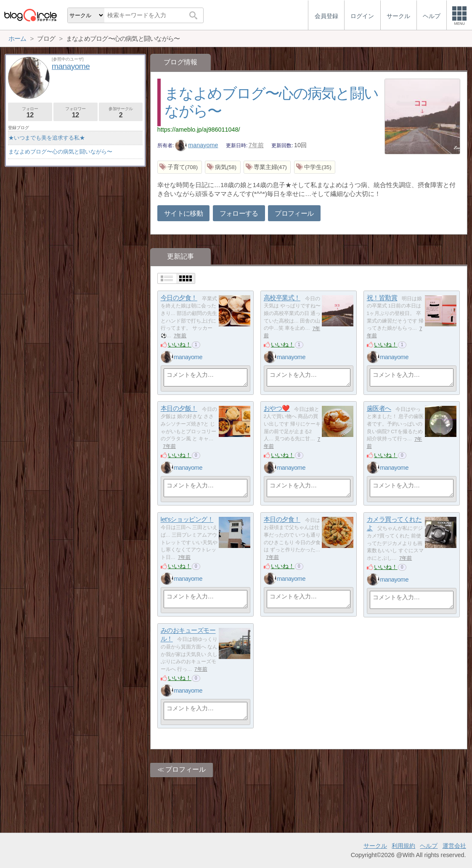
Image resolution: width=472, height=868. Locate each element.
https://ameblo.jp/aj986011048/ (199, 130)
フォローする (239, 213)
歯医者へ (379, 409)
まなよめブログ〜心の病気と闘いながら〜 (60, 152)
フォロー (30, 112)
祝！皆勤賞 (382, 298)
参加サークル (121, 112)
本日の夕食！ (282, 520)
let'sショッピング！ (187, 520)
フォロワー (76, 112)
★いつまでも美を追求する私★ (47, 138)
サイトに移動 (183, 213)
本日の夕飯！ (179, 409)
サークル (375, 846)
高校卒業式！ (282, 298)
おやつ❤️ (277, 409)
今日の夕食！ (179, 298)
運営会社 (454, 846)
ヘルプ (429, 846)
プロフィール (294, 213)
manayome (197, 145)
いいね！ (180, 344)
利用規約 (403, 846)
